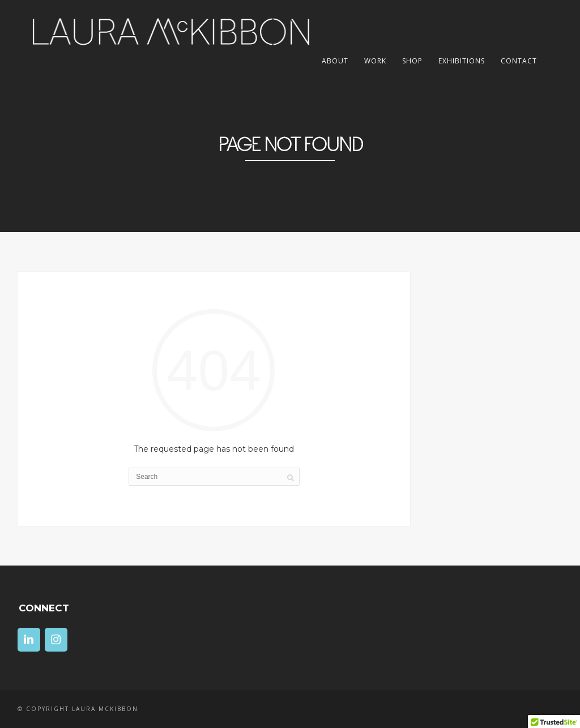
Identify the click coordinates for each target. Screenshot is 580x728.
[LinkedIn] (29, 640)
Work (375, 61)
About (335, 61)
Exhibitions (462, 61)
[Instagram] (56, 640)
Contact (519, 61)
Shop (412, 61)
